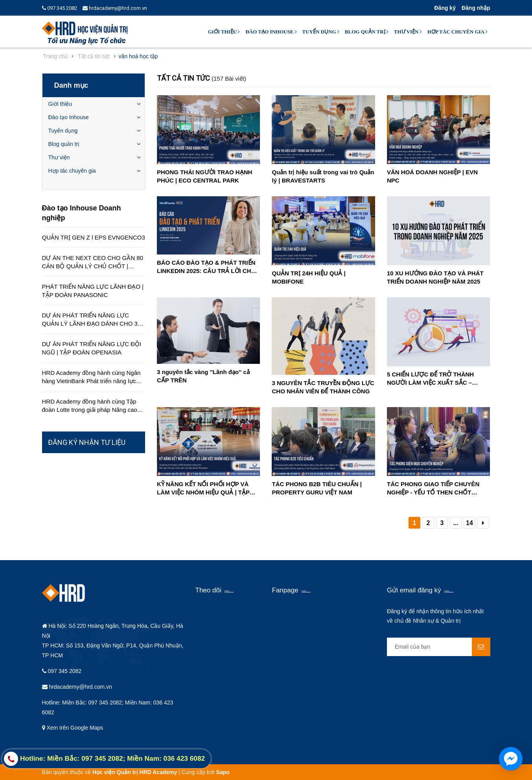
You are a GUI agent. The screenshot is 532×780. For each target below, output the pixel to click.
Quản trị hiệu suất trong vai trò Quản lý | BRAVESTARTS (323, 176)
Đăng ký (445, 8)
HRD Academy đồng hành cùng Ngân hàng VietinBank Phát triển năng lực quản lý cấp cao (91, 377)
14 (469, 523)
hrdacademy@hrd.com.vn (115, 8)
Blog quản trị (367, 32)
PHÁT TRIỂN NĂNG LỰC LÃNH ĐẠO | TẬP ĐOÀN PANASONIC (93, 291)
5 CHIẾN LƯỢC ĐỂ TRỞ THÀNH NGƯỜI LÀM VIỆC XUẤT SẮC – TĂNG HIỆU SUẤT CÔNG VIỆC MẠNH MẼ (438, 379)
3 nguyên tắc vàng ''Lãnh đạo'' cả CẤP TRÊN (203, 376)
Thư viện (408, 32)
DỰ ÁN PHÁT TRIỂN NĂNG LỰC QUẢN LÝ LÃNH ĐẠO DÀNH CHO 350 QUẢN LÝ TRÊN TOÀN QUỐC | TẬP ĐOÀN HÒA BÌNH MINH (93, 320)
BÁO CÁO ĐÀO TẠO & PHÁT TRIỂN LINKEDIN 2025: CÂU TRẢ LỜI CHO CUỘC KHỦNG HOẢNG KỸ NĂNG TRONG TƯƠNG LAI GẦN (206, 267)
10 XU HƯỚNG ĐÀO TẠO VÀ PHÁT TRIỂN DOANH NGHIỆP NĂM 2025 (435, 277)
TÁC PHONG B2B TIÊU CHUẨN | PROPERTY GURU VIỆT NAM (317, 488)
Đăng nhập (476, 8)
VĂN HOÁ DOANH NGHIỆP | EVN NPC (432, 176)
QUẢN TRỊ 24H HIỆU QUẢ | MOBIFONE (308, 277)
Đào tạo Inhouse (271, 32)
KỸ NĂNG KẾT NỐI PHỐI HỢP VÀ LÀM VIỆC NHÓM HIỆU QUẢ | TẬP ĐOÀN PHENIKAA (203, 489)
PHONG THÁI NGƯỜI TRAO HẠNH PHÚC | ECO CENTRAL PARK (204, 176)
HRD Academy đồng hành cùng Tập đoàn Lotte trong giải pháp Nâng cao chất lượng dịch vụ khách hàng (90, 406)
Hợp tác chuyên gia (457, 32)
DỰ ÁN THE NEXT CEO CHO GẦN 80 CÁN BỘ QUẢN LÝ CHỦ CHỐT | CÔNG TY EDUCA (93, 262)
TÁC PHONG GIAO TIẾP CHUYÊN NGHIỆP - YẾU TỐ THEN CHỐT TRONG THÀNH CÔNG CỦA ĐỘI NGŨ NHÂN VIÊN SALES (433, 489)
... (456, 523)
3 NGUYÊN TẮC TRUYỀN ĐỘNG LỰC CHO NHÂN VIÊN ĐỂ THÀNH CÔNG (323, 387)
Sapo (223, 772)
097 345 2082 (60, 8)
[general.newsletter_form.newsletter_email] (439, 647)
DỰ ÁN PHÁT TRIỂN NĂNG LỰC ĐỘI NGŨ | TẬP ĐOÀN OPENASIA (92, 348)
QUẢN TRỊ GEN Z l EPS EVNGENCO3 (94, 237)
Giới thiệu (224, 32)
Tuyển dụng (321, 32)
